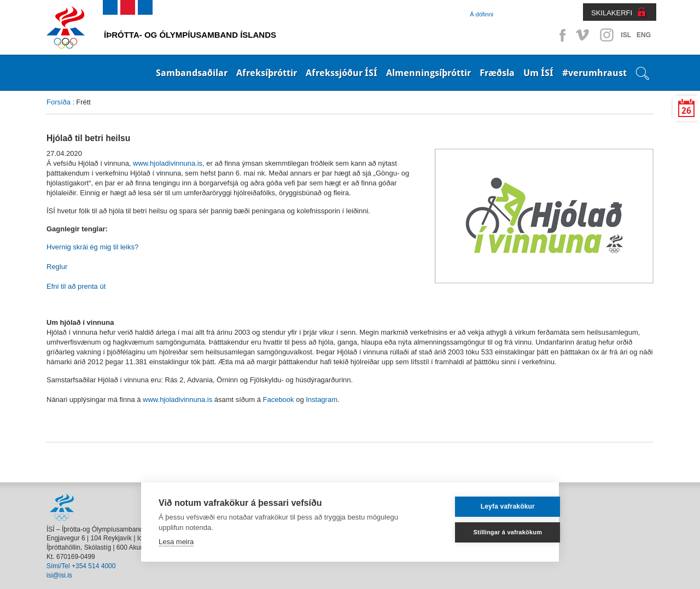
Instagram (606, 35)
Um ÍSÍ (538, 73)
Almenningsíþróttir (428, 73)
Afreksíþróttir (267, 73)
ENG (644, 35)
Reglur (57, 267)
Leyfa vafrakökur (489, 506)
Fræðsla (497, 73)
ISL (626, 35)
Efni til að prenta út (76, 286)
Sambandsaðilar (192, 73)
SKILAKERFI (612, 13)
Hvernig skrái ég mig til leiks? (92, 247)
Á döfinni (482, 14)
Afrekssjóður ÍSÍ (342, 73)
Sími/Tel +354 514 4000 (81, 566)
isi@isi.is (59, 575)
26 (686, 111)
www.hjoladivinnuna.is (168, 163)
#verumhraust (594, 73)
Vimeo (584, 35)
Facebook (561, 35)
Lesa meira (176, 542)
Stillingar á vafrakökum (489, 532)
